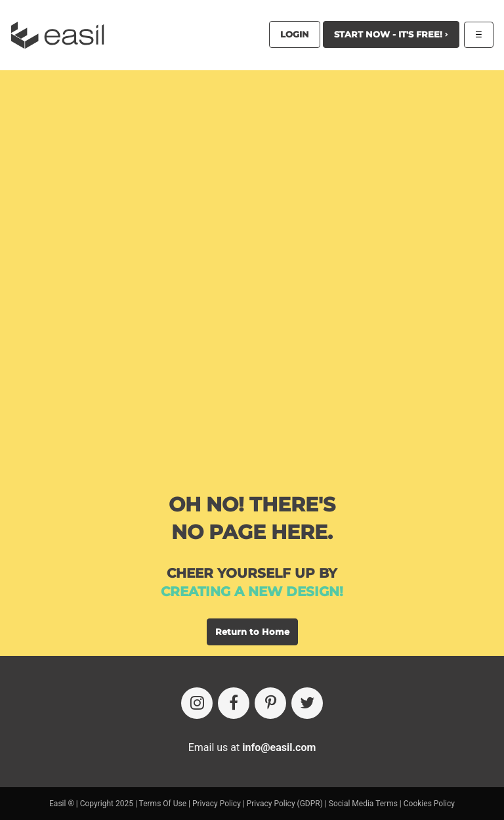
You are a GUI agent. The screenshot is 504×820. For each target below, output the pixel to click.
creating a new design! (252, 592)
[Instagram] (197, 703)
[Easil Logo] (62, 35)
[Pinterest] (270, 703)
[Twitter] (307, 703)
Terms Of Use (163, 804)
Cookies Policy (429, 804)
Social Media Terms (363, 804)
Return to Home (252, 632)
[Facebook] (234, 703)
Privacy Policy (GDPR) (285, 804)
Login (295, 34)
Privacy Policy (217, 804)
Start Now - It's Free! (391, 34)
